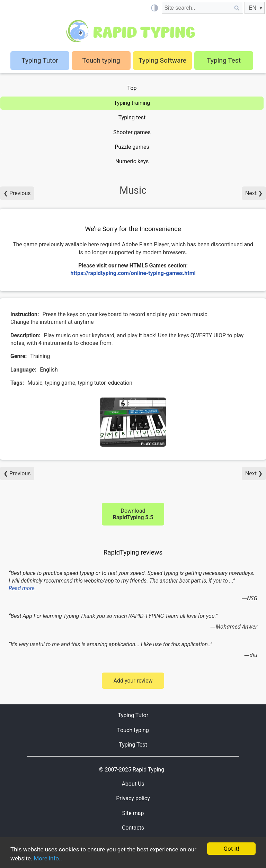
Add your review (133, 681)
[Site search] (196, 8)
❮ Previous (17, 193)
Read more (22, 588)
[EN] (255, 8)
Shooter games (132, 132)
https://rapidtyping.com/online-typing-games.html (133, 273)
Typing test (132, 117)
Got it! (231, 849)
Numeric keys (132, 161)
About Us (133, 784)
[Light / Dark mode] (154, 8)
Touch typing (101, 60)
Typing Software (162, 60)
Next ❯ (254, 193)
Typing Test (224, 60)
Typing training (132, 103)
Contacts (133, 828)
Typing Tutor (133, 715)
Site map (133, 813)
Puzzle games (132, 147)
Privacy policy (133, 798)
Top (132, 88)
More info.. (48, 858)
